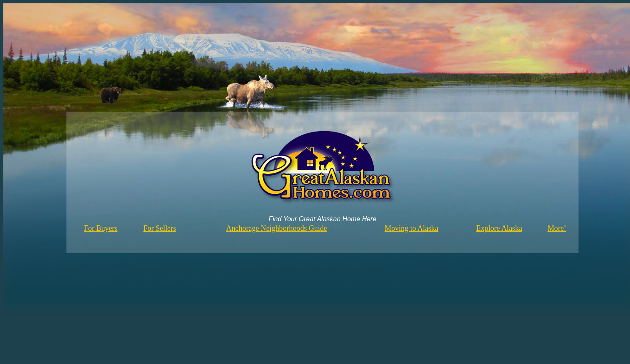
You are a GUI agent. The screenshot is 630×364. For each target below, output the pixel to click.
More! (557, 228)
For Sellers (160, 228)
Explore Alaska (499, 228)
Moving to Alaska (411, 228)
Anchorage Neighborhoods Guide (277, 228)
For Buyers (101, 228)
